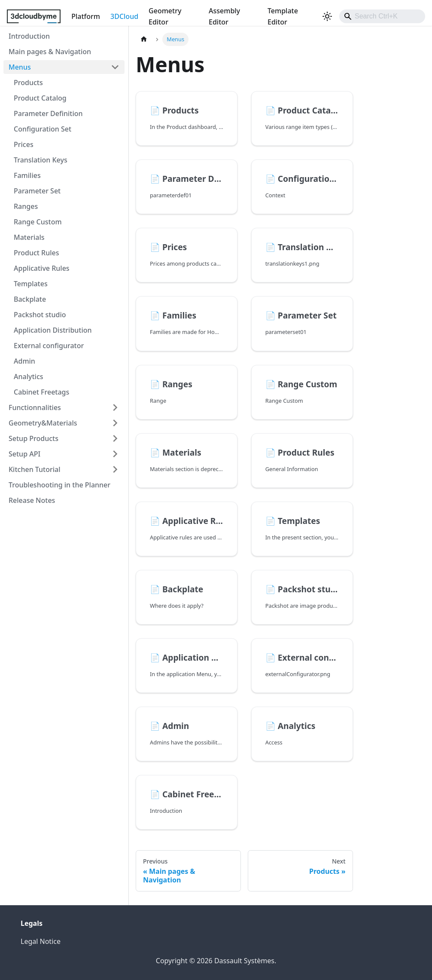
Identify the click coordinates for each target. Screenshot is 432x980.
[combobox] (382, 16)
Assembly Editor (224, 16)
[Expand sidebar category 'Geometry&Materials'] (115, 423)
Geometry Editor (165, 16)
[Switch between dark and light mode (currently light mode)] (327, 16)
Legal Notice (41, 941)
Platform (86, 16)
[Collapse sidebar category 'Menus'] (115, 67)
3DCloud (124, 16)
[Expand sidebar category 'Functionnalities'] (115, 407)
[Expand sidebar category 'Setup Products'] (115, 438)
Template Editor (283, 16)
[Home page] (144, 39)
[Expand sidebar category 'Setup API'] (115, 454)
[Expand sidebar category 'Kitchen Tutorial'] (115, 469)
